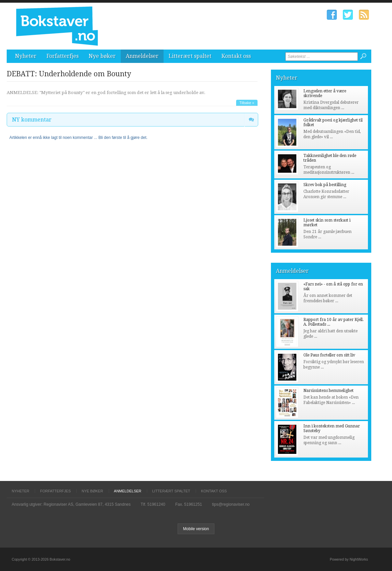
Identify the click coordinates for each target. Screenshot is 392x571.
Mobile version (196, 529)
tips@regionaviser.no (231, 504)
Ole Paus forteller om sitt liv (329, 355)
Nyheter (26, 56)
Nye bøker (102, 56)
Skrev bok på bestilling (325, 185)
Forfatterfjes (63, 56)
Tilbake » (247, 103)
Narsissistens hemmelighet (328, 391)
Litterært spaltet (190, 56)
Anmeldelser (142, 56)
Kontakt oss (236, 56)
